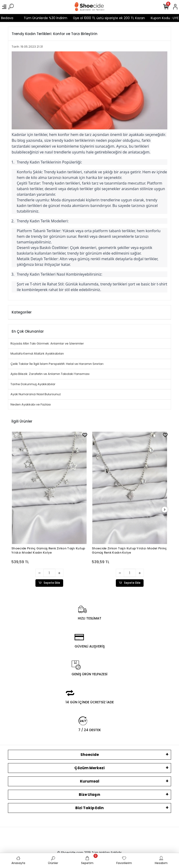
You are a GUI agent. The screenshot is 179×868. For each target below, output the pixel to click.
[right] (165, 510)
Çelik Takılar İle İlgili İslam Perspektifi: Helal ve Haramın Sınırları (57, 364)
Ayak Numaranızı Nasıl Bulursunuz (36, 394)
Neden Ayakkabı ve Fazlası (31, 404)
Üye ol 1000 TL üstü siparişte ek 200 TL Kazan (102, 18)
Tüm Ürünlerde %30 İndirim (38, 18)
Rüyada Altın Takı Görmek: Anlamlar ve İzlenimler (47, 343)
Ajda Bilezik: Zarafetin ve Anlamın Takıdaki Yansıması (50, 374)
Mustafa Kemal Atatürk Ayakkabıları (37, 354)
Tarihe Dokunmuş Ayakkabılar (33, 384)
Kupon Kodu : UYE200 (160, 18)
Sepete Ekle (49, 583)
